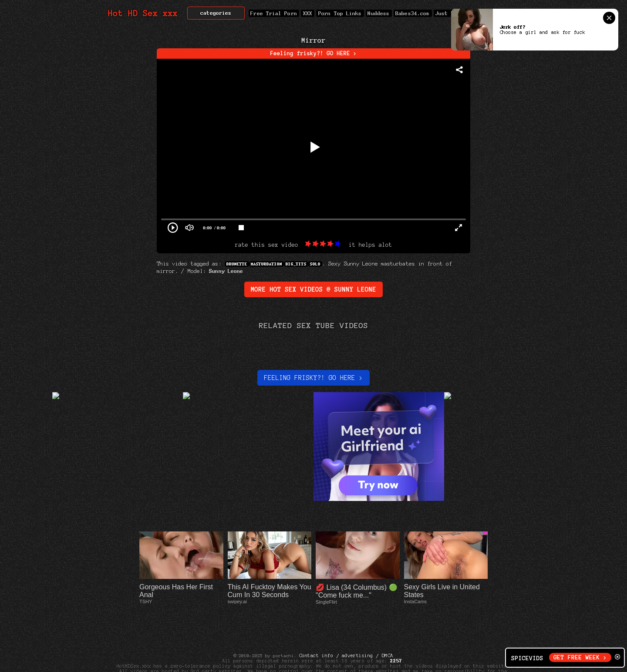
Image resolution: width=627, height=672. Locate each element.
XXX (308, 13)
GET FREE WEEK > (580, 657)
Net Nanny (410, 661)
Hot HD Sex (143, 13)
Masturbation (266, 264)
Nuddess (379, 13)
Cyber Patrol (372, 661)
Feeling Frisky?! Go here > (313, 378)
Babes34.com (413, 13)
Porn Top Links (340, 13)
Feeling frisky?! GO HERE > (314, 54)
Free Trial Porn (274, 13)
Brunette (237, 264)
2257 (396, 635)
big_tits (296, 264)
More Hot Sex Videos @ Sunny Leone (313, 289)
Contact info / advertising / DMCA (346, 629)
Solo (315, 264)
